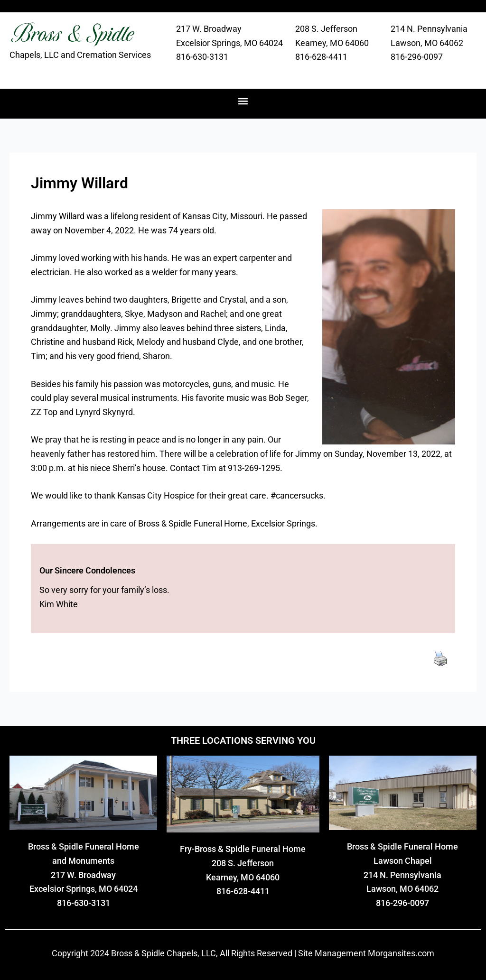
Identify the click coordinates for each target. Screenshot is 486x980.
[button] (243, 101)
